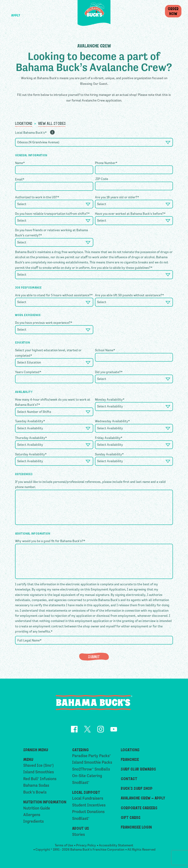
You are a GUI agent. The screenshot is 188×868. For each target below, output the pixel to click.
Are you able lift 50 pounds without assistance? (129, 295)
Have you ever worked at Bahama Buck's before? (130, 214)
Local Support (86, 793)
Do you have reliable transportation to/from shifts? (52, 214)
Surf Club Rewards (138, 770)
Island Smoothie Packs (92, 763)
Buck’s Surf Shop (137, 789)
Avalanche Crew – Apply (143, 799)
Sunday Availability (109, 454)
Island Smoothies (39, 773)
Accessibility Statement (116, 847)
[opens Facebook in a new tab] (74, 731)
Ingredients (33, 822)
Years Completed (28, 372)
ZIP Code (102, 179)
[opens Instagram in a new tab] (101, 731)
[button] (16, 9)
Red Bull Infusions (40, 780)
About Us (81, 829)
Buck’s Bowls (35, 793)
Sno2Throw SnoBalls (91, 770)
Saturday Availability (31, 454)
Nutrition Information (45, 803)
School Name (105, 350)
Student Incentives (89, 806)
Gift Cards (131, 818)
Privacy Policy (86, 847)
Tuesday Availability (30, 421)
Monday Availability (110, 399)
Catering (80, 751)
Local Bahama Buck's (31, 133)
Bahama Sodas (36, 786)
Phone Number (106, 163)
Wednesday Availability (112, 421)
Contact (129, 779)
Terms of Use (64, 847)
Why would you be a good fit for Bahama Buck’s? (50, 541)
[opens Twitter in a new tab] (87, 731)
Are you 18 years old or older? (117, 197)
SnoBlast (81, 783)
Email (20, 179)
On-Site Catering (87, 777)
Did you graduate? (109, 372)
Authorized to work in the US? (37, 197)
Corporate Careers (139, 809)
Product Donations (88, 813)
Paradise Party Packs (91, 757)
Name (20, 163)
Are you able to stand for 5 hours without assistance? (54, 295)
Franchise (130, 760)
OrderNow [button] (173, 11)
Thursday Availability (31, 438)
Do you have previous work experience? (44, 323)
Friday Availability (109, 438)
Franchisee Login (136, 828)
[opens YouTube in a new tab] (114, 731)
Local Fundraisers (88, 799)
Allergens (32, 816)
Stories (78, 835)
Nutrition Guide (37, 809)
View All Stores (52, 123)
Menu (28, 760)
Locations (24, 123)
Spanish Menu (36, 751)
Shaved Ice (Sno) (38, 766)
